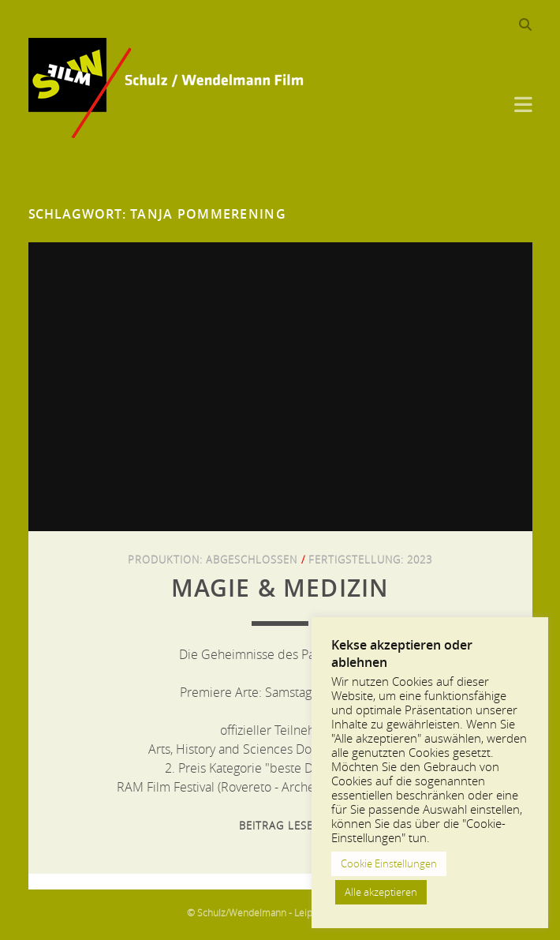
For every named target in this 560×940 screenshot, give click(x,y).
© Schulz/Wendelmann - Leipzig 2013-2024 (280, 912)
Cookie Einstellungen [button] (389, 863)
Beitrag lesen (280, 826)
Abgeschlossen (252, 560)
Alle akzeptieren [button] (381, 892)
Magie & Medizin (280, 588)
